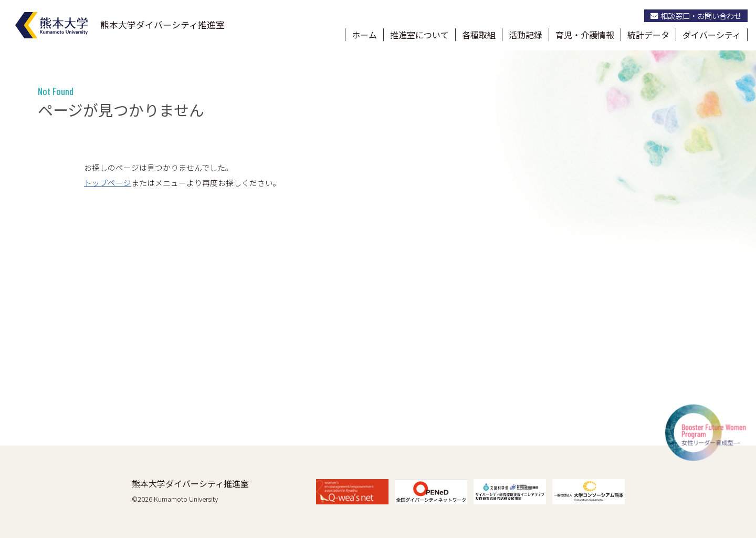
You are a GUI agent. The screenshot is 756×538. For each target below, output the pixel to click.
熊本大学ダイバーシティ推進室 (190, 483)
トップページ (108, 183)
